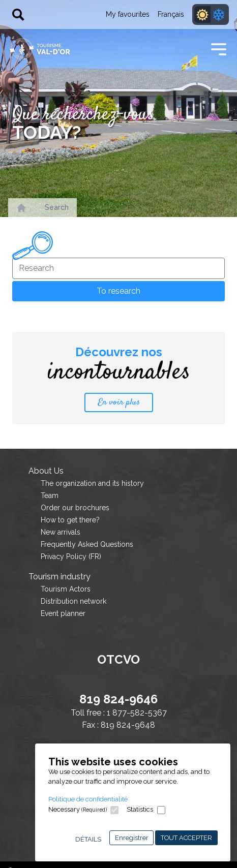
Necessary (78, 809)
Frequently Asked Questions (87, 544)
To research (118, 291)
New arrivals (61, 532)
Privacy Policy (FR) (71, 556)
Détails (88, 839)
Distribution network (73, 601)
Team (50, 495)
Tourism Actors (66, 589)
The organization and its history (92, 483)
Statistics (140, 809)
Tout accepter (186, 838)
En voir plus (119, 402)
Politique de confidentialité (88, 799)
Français (171, 14)
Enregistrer (132, 838)
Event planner (63, 613)
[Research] (118, 268)
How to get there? (70, 520)
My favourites (128, 14)
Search (57, 207)
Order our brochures (75, 508)
